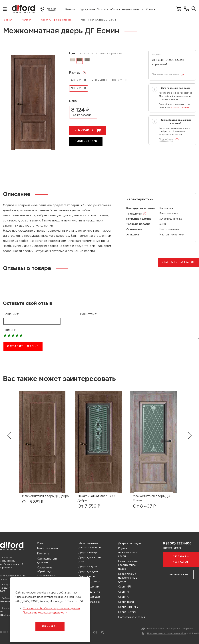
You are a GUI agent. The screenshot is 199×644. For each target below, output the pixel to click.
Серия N (123, 592)
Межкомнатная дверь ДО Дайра (96, 498)
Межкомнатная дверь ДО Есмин (151, 498)
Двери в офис (87, 577)
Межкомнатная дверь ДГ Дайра (45, 496)
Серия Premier (127, 612)
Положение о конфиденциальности (45, 613)
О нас (150, 9)
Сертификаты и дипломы (47, 561)
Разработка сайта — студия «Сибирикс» (170, 629)
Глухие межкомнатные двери (128, 552)
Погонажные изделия (131, 617)
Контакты (43, 554)
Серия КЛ (124, 597)
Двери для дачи (88, 572)
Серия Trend (126, 602)
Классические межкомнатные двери (128, 578)
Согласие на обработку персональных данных (46, 573)
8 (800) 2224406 (181, 107)
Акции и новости (133, 9)
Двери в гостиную (129, 544)
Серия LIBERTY (128, 607)
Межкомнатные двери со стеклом (90, 545)
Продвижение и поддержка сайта (166, 633)
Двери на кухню (89, 566)
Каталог (71, 9)
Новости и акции (47, 549)
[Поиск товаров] (194, 9)
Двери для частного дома (91, 559)
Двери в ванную (89, 552)
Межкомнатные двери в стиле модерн (128, 565)
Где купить (87, 9)
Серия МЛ (124, 587)
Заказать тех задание (166, 74)
